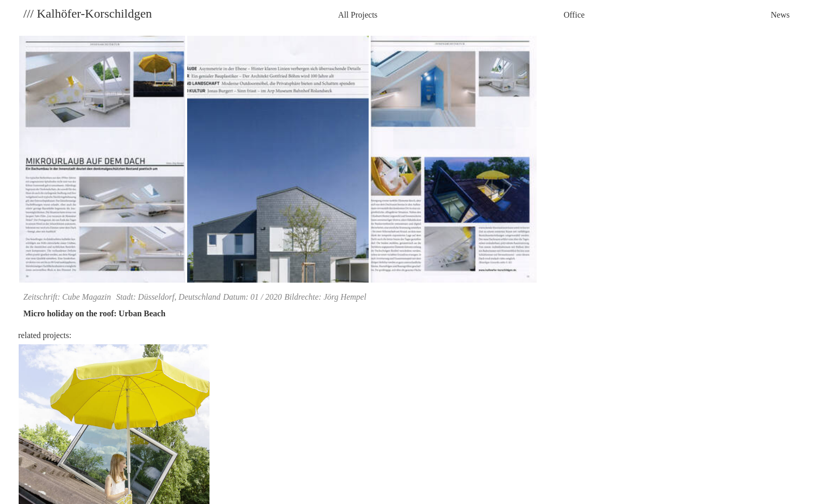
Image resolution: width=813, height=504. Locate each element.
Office (574, 15)
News (780, 15)
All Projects (358, 15)
